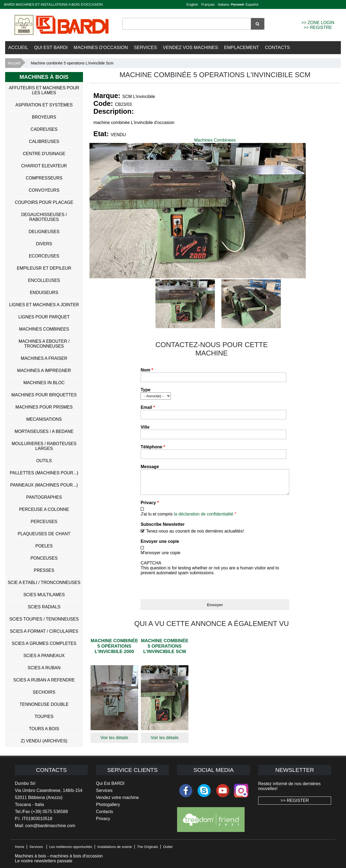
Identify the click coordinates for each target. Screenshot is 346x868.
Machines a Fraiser (44, 358)
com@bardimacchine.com (50, 826)
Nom (147, 370)
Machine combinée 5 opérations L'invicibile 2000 (114, 650)
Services (145, 48)
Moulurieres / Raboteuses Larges (44, 446)
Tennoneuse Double (44, 704)
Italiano (224, 4)
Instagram (241, 791)
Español (252, 4)
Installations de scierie (115, 847)
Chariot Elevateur (44, 166)
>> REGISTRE (318, 27)
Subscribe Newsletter (163, 528)
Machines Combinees (215, 140)
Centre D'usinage (44, 154)
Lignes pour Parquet (44, 317)
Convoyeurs (44, 190)
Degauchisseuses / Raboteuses (44, 217)
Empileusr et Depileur (44, 268)
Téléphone (153, 447)
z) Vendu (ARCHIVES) (44, 741)
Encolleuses (44, 280)
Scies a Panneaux (44, 656)
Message (150, 467)
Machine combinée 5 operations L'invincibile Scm (165, 650)
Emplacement (242, 48)
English (192, 4)
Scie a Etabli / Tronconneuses (44, 583)
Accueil (18, 48)
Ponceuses (44, 558)
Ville (145, 427)
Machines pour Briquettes (44, 395)
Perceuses (44, 522)
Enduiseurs (44, 293)
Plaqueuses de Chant (44, 534)
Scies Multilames (44, 595)
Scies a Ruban (44, 668)
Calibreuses (44, 141)
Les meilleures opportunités (71, 847)
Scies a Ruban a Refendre (44, 680)
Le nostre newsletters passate (44, 861)
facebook (186, 791)
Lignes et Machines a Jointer (44, 305)
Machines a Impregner (44, 371)
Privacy (150, 507)
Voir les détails (114, 742)
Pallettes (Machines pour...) (44, 473)
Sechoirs (44, 692)
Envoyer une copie (160, 545)
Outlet (168, 847)
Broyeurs (44, 117)
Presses (44, 570)
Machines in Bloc (44, 383)
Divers (44, 244)
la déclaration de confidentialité (204, 518)
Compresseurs (44, 178)
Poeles (44, 546)
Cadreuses (44, 129)
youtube (223, 791)
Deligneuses (44, 232)
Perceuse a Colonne (44, 509)
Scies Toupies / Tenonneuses (44, 619)
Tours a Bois (44, 729)
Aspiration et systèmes (44, 105)
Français (208, 4)
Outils (44, 461)
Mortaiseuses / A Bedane (44, 431)
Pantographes (44, 497)
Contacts (277, 48)
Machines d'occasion (101, 48)
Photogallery (108, 805)
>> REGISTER (295, 800)
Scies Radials (44, 607)
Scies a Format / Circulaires (44, 631)
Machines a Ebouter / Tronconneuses (44, 344)
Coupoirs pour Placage (44, 202)
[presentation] (182, 590)
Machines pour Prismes (44, 407)
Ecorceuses (44, 256)
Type (145, 390)
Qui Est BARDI (51, 48)
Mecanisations (44, 419)
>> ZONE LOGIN (318, 23)
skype (204, 791)
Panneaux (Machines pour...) (44, 485)
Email (148, 407)
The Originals (147, 847)
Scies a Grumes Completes (44, 643)
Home (20, 847)
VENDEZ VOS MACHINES (191, 48)
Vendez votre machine (117, 797)
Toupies (44, 717)
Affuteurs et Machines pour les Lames (44, 90)
